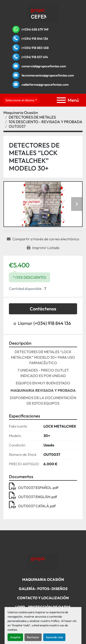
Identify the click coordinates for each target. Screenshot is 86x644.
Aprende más (54, 637)
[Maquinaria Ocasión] (21, 112)
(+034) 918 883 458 (35, 48)
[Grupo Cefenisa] (43, 562)
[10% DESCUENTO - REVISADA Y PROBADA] (46, 122)
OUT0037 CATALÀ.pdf (32, 506)
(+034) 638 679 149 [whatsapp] (35, 29)
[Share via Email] (43, 239)
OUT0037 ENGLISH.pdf (33, 497)
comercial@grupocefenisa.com (44, 66)
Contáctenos (43, 309)
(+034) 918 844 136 (35, 39)
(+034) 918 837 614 (35, 57)
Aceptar (15, 637)
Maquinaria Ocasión (43, 579)
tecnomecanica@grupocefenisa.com (48, 75)
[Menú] (61, 100)
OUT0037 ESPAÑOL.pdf (34, 488)
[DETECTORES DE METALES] (32, 117)
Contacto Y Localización (43, 598)
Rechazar (33, 637)
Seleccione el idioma (20, 100)
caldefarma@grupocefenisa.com (45, 85)
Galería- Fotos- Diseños (43, 589)
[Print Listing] (43, 248)
